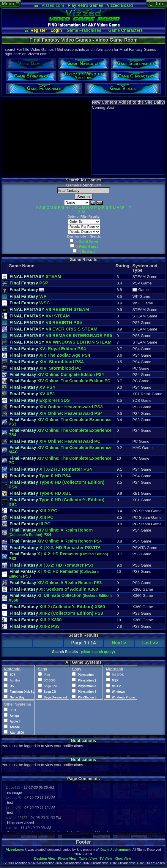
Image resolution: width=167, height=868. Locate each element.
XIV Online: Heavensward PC (55, 441)
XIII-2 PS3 (56, 613)
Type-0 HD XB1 (40, 493)
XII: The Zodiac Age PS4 (50, 355)
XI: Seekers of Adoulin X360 (54, 589)
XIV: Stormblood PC (45, 368)
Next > (119, 643)
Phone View (67, 858)
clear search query (98, 652)
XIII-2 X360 (57, 607)
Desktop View (45, 858)
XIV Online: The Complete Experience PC (60, 460)
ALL (85, 212)
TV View (106, 858)
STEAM (35, 276)
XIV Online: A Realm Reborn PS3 (56, 583)
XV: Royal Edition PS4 (48, 348)
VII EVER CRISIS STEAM (53, 329)
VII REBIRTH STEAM (49, 309)
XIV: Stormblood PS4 (47, 362)
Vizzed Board (120, 5)
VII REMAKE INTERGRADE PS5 (61, 335)
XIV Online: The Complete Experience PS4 (60, 433)
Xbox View (123, 858)
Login (56, 30)
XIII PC (31, 517)
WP (28, 296)
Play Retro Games (86, 5)
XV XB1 (32, 394)
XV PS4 (32, 387)
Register (39, 30)
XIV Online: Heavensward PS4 (56, 413)
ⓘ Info (157, 4)
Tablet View (88, 858)
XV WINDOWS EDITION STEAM (60, 342)
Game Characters (125, 30)
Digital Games (89, 242)
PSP (29, 283)
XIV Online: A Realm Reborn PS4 (51, 532)
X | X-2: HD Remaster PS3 (51, 565)
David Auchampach (116, 850)
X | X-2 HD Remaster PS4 (51, 469)
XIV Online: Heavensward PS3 (56, 407)
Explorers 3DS (40, 400)
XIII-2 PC (33, 511)
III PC (30, 524)
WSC (30, 303)
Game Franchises (84, 30)
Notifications (84, 741)
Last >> (150, 643)
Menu (10, 4)
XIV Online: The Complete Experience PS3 (60, 422)
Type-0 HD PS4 (40, 476)
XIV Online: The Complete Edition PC (60, 381)
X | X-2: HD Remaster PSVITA (55, 547)
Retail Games (89, 247)
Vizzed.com (53, 5)
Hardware (89, 252)
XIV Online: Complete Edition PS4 (57, 374)
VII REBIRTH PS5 (46, 322)
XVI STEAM (40, 316)
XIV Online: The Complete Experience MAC (60, 450)
